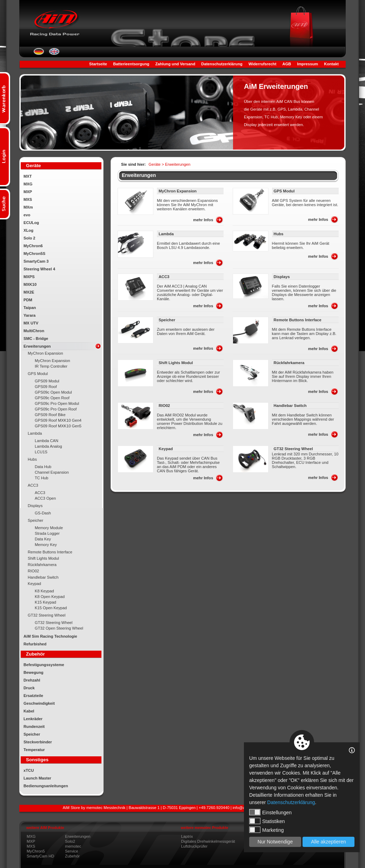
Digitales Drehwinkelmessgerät (208, 841)
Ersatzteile (33, 696)
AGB (287, 64)
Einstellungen (270, 812)
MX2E (29, 292)
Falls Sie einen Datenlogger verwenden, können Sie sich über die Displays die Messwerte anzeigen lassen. (304, 292)
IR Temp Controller (51, 366)
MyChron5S (34, 254)
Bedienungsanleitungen (46, 786)
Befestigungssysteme (44, 665)
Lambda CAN (47, 441)
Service (71, 851)
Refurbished (35, 644)
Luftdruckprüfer (194, 846)
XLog (28, 230)
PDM (28, 300)
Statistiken (267, 821)
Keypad (34, 584)
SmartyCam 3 (36, 261)
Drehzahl (32, 680)
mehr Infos (203, 220)
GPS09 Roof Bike (50, 415)
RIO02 (33, 571)
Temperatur (34, 750)
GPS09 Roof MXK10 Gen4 (58, 420)
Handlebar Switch (43, 577)
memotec (73, 846)
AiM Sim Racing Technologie (50, 636)
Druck (29, 688)
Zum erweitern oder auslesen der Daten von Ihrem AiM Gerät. (186, 331)
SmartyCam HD (40, 856)
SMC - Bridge (36, 338)
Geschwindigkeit (39, 703)
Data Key (43, 539)
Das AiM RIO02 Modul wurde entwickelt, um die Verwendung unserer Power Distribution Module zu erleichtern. (190, 421)
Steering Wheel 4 (39, 269)
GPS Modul (38, 374)
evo (27, 215)
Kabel (29, 711)
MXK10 (30, 284)
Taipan (30, 308)
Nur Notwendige (275, 842)
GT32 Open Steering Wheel (59, 628)
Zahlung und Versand (175, 64)
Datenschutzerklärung (222, 64)
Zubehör (72, 856)
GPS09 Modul (47, 381)
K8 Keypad (44, 591)
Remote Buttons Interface (50, 552)
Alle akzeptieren (328, 842)
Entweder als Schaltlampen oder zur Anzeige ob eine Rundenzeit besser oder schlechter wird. (188, 376)
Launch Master (37, 778)
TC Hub (42, 478)
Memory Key (46, 545)
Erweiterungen (37, 346)
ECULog (31, 223)
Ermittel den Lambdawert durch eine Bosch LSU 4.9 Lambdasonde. (188, 245)
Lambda (35, 433)
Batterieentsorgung (131, 64)
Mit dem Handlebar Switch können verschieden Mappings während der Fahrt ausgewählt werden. (303, 419)
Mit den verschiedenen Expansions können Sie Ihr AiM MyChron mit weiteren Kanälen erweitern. (187, 205)
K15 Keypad (45, 602)
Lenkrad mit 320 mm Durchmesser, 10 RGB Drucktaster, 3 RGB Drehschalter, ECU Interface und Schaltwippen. (305, 460)
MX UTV (31, 323)
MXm (28, 207)
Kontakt (331, 64)
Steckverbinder (38, 742)
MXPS (29, 277)
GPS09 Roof (46, 387)
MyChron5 (36, 851)
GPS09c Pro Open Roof (56, 409)
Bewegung (34, 672)
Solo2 (70, 841)
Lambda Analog (48, 446)
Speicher (35, 520)
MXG (28, 184)
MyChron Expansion (45, 353)
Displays (35, 506)
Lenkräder (33, 719)
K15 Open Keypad (51, 608)
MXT (28, 176)
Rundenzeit (34, 726)
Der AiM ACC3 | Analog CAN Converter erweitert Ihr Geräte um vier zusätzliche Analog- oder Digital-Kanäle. (190, 292)
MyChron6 (33, 246)
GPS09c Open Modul (53, 392)
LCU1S (41, 452)
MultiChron (34, 331)
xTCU (29, 770)
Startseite (98, 64)
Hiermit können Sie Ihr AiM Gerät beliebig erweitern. (301, 245)
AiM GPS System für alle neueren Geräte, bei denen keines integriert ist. (305, 203)
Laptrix (187, 836)
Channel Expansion (52, 472)
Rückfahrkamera (42, 565)
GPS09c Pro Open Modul (57, 403)
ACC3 (33, 485)
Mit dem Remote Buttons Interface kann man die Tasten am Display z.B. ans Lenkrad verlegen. (304, 334)
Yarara (29, 315)
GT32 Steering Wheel (47, 615)
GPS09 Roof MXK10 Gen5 (58, 426)
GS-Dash (43, 513)
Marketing (266, 830)
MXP (28, 192)
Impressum (308, 64)
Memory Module (49, 528)
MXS (28, 199)
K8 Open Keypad (50, 597)
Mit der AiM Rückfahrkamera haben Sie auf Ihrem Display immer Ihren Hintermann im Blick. (303, 376)
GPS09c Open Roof (52, 398)
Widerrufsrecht (262, 64)
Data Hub (43, 467)
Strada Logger (47, 533)
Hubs (32, 459)
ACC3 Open (45, 498)
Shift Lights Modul (43, 558)
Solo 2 (29, 238)
